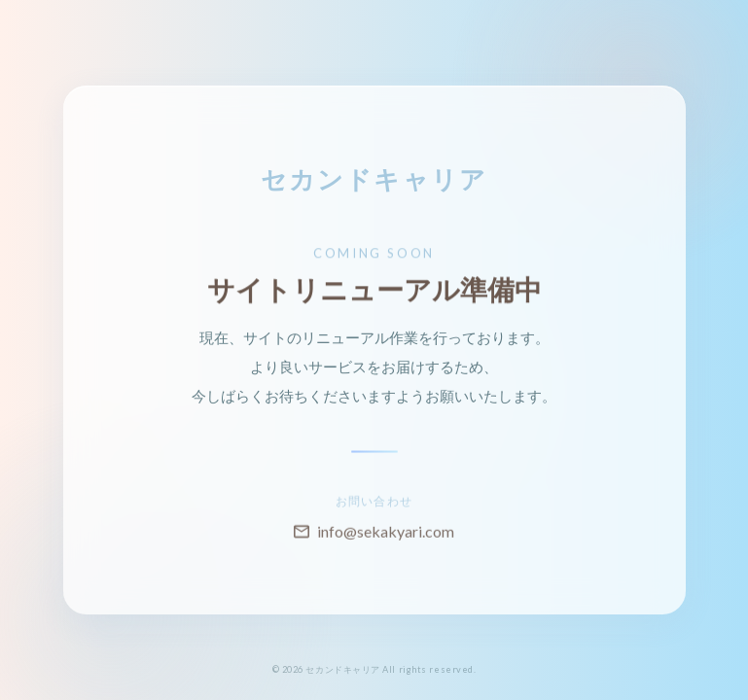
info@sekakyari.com (374, 541)
